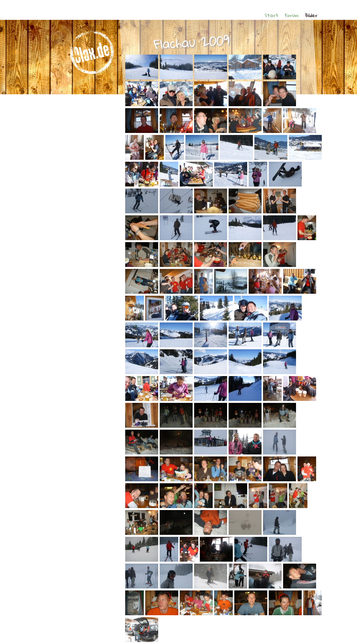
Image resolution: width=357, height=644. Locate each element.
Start (271, 15)
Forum (292, 15)
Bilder (311, 15)
